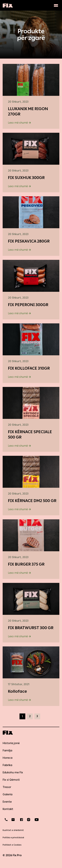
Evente (7, 802)
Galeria (8, 794)
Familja (7, 750)
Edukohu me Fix (13, 772)
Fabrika (7, 765)
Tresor (7, 787)
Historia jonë (11, 743)
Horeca (8, 758)
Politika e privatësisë (13, 838)
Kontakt (8, 809)
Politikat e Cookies (12, 845)
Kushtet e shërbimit (13, 830)
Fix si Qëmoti (11, 780)
